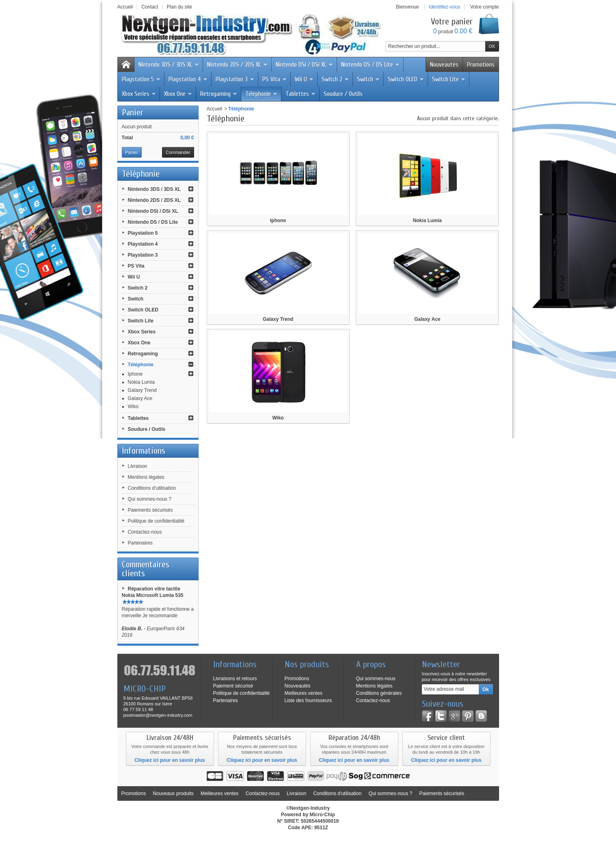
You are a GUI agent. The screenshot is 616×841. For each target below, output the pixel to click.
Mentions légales (146, 477)
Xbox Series (139, 94)
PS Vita (275, 79)
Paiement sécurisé (233, 686)
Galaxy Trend (142, 390)
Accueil (215, 109)
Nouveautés (444, 65)
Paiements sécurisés (150, 510)
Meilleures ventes (304, 693)
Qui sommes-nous (376, 679)
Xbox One (178, 94)
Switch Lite (449, 79)
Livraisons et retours (235, 679)
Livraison (138, 466)
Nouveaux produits (173, 793)
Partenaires (140, 543)
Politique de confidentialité (156, 521)
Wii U (304, 79)
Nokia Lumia (142, 382)
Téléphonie (262, 94)
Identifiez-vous (444, 7)
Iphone (135, 374)
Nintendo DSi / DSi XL (305, 65)
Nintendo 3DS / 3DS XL (169, 65)
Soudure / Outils (343, 94)
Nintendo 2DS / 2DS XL (238, 65)
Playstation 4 (188, 79)
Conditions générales (379, 693)
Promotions (481, 65)
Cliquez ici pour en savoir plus (170, 760)
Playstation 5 (141, 79)
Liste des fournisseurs (308, 700)
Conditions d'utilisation (152, 488)
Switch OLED (406, 79)
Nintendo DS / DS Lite (371, 65)
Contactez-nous (145, 532)
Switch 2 (335, 79)
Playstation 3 (235, 79)
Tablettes (301, 94)
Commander (178, 152)
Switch (369, 79)
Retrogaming (219, 94)
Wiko (133, 406)
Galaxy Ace (140, 398)
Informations (144, 451)
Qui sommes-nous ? (150, 499)
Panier (133, 112)
